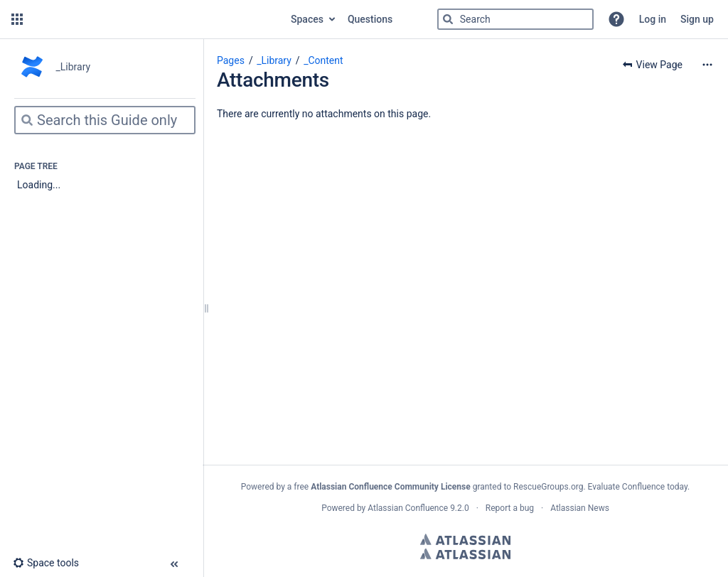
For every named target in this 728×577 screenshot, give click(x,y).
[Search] (448, 19)
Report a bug (510, 508)
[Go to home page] (155, 19)
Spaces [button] (307, 19)
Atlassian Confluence (408, 508)
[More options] (707, 65)
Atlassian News (580, 508)
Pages (231, 60)
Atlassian (465, 539)
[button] (17, 19)
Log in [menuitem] (653, 19)
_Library (274, 60)
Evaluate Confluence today (638, 487)
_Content (323, 60)
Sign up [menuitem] (697, 19)
